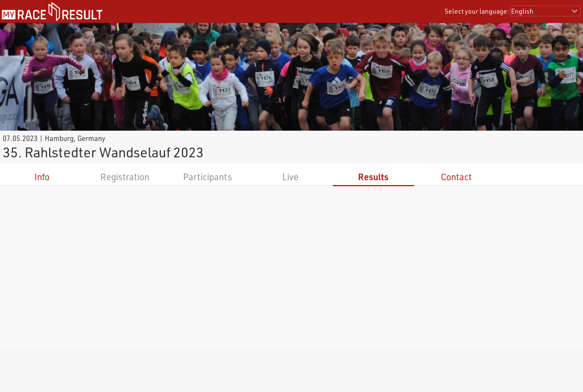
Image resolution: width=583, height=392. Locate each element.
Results (373, 177)
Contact (456, 177)
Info (42, 177)
